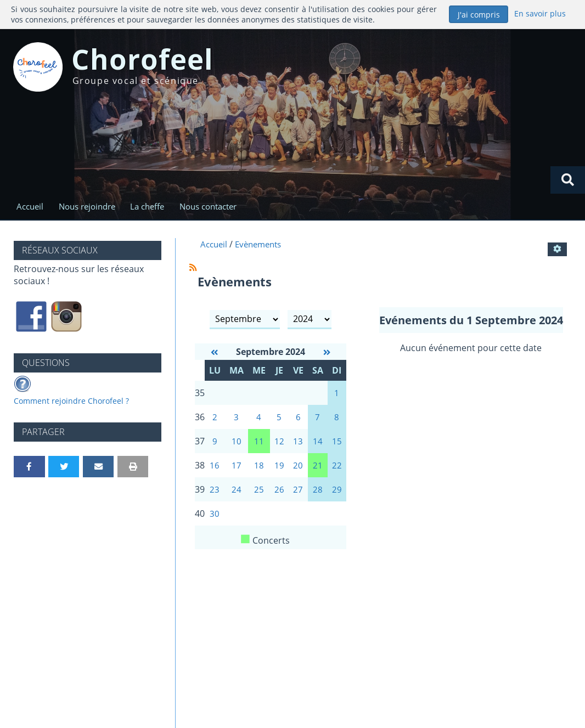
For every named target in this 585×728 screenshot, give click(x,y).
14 (318, 445)
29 (337, 496)
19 (279, 471)
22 (337, 471)
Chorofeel (161, 63)
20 (298, 471)
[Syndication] (193, 269)
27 (298, 496)
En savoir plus (539, 13)
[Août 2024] (215, 354)
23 (215, 496)
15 (337, 445)
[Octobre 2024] (327, 354)
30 (215, 521)
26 (279, 496)
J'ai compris (479, 15)
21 (318, 471)
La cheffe (153, 207)
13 (298, 445)
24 (237, 496)
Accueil (30, 207)
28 (318, 496)
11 (259, 445)
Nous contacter (217, 207)
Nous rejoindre (90, 207)
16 (215, 471)
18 (259, 471)
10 (237, 445)
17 (237, 471)
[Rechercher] (567, 180)
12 (279, 445)
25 (259, 496)
